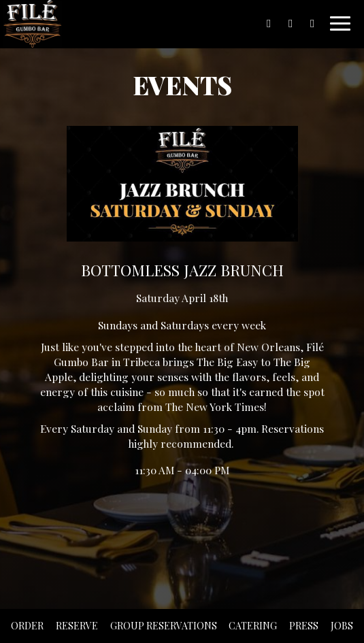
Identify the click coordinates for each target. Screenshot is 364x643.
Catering (253, 626)
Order (27, 626)
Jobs (342, 626)
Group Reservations (164, 626)
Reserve (77, 626)
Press (304, 626)
